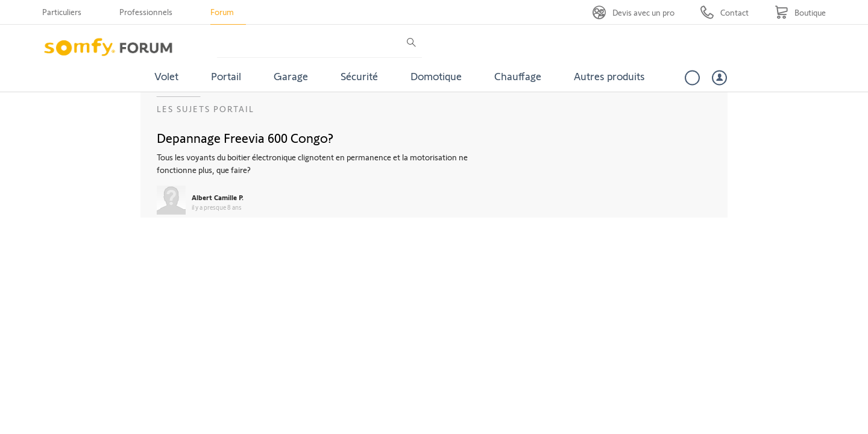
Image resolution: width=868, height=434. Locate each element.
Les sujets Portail (206, 109)
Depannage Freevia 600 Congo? (245, 137)
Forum (222, 12)
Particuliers (62, 12)
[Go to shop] (800, 12)
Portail (226, 76)
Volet (166, 76)
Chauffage (518, 76)
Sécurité (359, 76)
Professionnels (146, 12)
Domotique (436, 76)
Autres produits (609, 76)
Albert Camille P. (218, 197)
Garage (291, 76)
